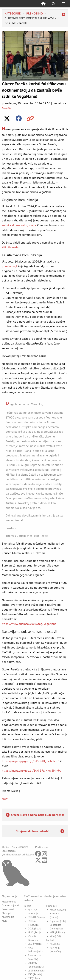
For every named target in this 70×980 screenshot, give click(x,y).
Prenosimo (35, 13)
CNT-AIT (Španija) (36, 917)
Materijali (7, 913)
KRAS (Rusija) (35, 932)
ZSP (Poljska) (34, 978)
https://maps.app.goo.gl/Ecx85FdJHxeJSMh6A (31, 770)
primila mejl (10, 266)
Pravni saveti (8, 909)
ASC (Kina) (55, 944)
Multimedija (8, 917)
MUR (4, 921)
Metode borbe (9, 902)
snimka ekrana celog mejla (19, 225)
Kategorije (13, 13)
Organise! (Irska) (58, 921)
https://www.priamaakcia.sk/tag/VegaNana (29, 624)
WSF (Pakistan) (57, 932)
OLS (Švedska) (35, 944)
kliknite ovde (10, 247)
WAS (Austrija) (35, 974)
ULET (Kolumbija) (36, 971)
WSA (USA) (55, 936)
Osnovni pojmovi (10, 905)
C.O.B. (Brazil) (35, 928)
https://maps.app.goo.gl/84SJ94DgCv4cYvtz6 (31, 761)
